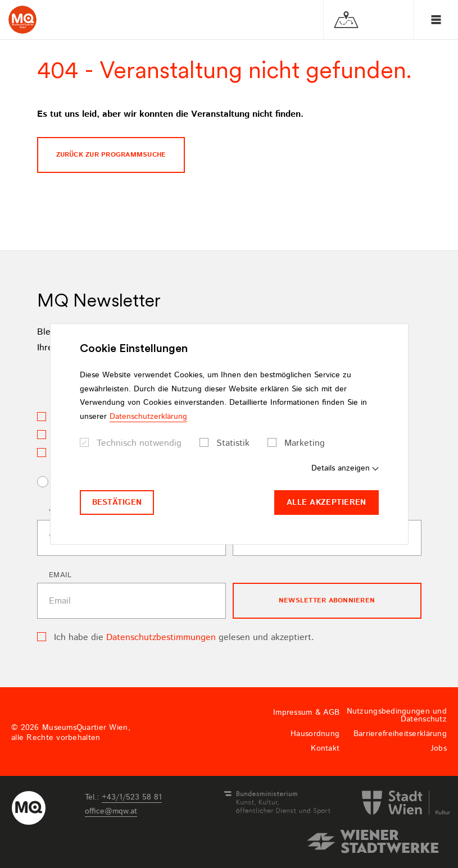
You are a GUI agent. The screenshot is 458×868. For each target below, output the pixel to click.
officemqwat (111, 811)
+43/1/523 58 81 (132, 797)
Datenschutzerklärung (148, 417)
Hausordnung (315, 734)
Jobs (439, 748)
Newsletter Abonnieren (327, 600)
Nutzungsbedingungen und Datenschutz (397, 715)
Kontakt (325, 748)
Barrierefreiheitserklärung (400, 734)
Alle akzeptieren (326, 502)
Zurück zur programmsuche (111, 155)
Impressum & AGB (306, 712)
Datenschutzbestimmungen (161, 638)
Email (60, 575)
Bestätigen (117, 502)
